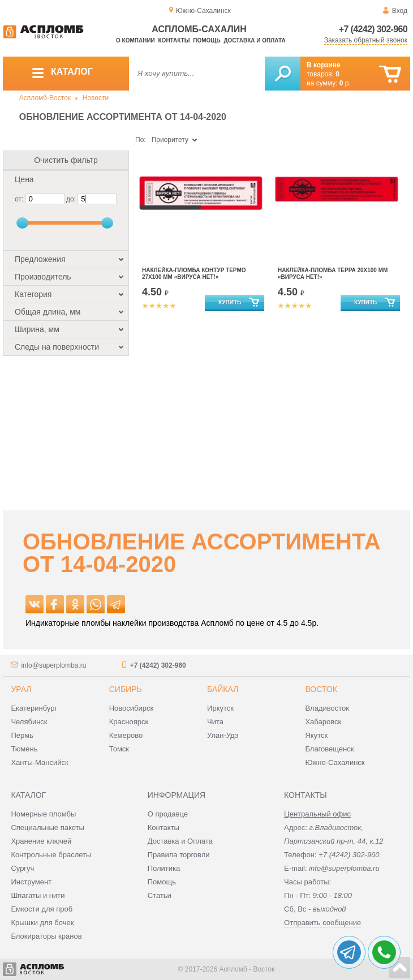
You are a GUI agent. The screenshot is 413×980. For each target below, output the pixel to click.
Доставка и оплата (254, 40)
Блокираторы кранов (46, 936)
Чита (215, 722)
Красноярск (129, 722)
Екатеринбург (34, 708)
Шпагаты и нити (38, 895)
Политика (164, 868)
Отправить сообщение (322, 923)
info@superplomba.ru (53, 665)
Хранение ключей (41, 841)
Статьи (160, 895)
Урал (21, 689)
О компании (135, 40)
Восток (321, 689)
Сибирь (126, 689)
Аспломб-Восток (45, 98)
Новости (96, 98)
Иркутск (220, 708)
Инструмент (31, 882)
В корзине (324, 65)
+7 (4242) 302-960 (373, 29)
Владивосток (327, 708)
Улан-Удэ (223, 735)
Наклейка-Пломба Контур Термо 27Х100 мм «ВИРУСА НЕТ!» (194, 274)
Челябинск (29, 722)
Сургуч (22, 868)
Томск (119, 749)
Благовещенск (329, 749)
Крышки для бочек (42, 923)
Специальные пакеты (48, 828)
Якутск (316, 735)
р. (345, 83)
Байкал (223, 689)
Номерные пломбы (43, 814)
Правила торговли (179, 855)
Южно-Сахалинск (335, 762)
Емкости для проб (42, 909)
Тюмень (24, 749)
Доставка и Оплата (180, 841)
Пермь (22, 735)
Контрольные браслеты (51, 855)
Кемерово (126, 735)
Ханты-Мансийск (39, 762)
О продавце (168, 814)
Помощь (206, 40)
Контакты (174, 40)
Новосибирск (132, 708)
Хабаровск (323, 722)
